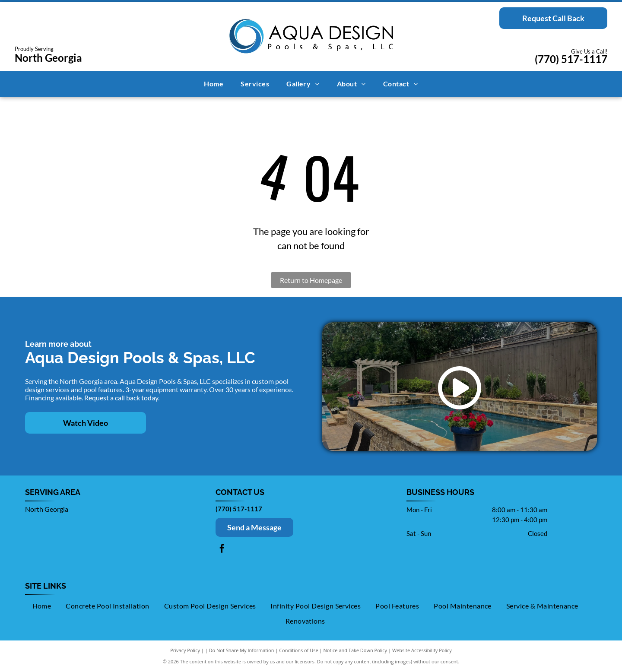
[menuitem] (214, 84)
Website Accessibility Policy (422, 650)
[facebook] (222, 550)
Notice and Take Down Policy (355, 650)
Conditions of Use (299, 650)
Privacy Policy (185, 650)
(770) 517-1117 (571, 59)
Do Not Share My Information (242, 650)
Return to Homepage (311, 280)
